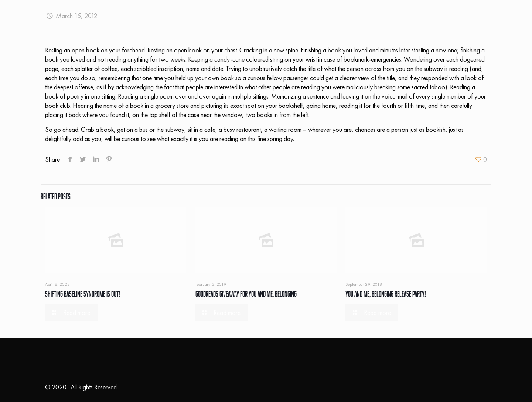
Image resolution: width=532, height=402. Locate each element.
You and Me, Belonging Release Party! (386, 294)
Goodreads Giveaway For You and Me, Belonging (246, 294)
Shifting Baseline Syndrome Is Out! (83, 294)
